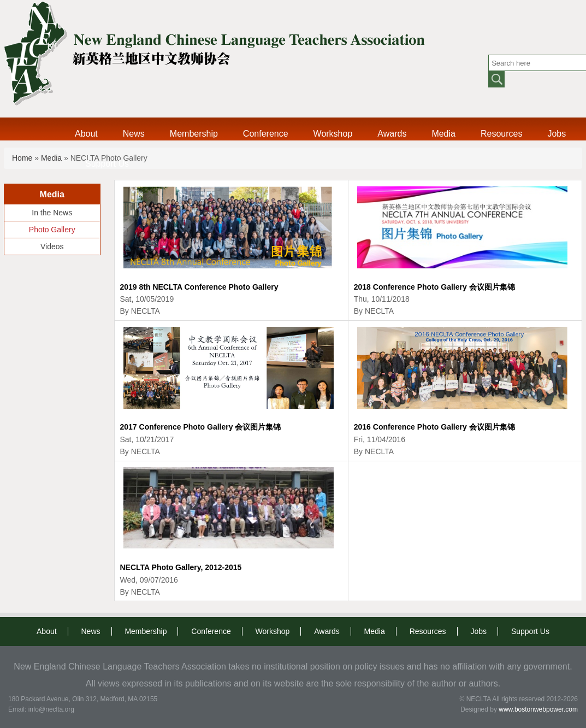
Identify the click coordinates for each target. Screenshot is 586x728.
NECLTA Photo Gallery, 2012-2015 (181, 567)
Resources (501, 134)
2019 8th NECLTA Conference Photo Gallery (199, 287)
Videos (52, 246)
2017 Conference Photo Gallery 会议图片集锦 (201, 427)
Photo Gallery (52, 230)
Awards (392, 134)
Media (443, 134)
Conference (266, 134)
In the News (52, 213)
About (86, 134)
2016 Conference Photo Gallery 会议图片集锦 (434, 427)
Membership (194, 134)
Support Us (107, 164)
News (134, 134)
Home (22, 158)
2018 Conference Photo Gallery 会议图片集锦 (434, 287)
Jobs (557, 134)
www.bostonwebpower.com (538, 709)
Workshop (333, 134)
